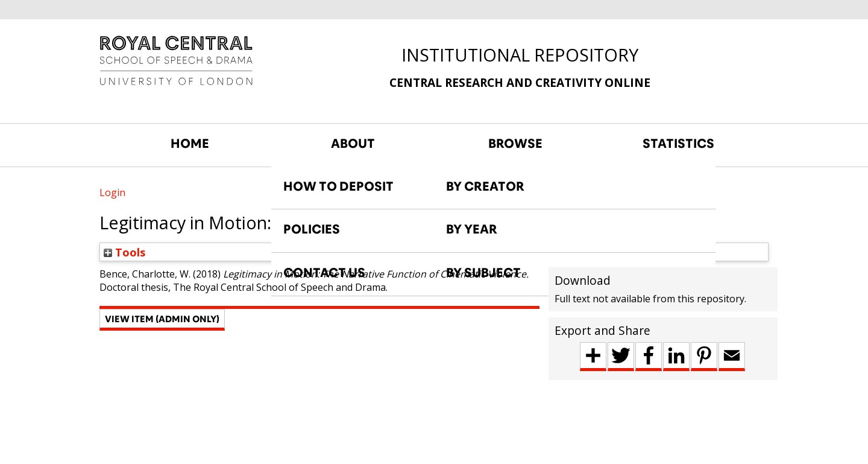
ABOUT (353, 144)
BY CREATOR (485, 186)
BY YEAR (472, 229)
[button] (162, 320)
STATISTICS (678, 144)
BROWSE (515, 144)
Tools (125, 252)
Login (112, 192)
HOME (190, 144)
